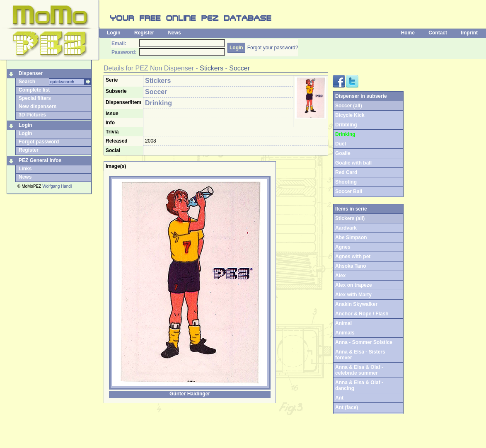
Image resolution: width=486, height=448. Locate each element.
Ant (339, 398)
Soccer (239, 68)
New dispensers (37, 107)
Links (25, 169)
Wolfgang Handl (57, 186)
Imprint (469, 33)
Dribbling (346, 125)
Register (144, 33)
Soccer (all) (349, 106)
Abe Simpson (351, 237)
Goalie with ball (353, 163)
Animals (345, 333)
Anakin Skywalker (356, 304)
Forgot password (39, 142)
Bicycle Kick (350, 115)
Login (114, 33)
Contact (438, 33)
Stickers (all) (350, 218)
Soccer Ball (349, 191)
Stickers (212, 68)
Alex (340, 276)
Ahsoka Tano (351, 266)
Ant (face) (347, 407)
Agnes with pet (353, 257)
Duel (341, 144)
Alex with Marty (353, 295)
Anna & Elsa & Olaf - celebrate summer (359, 370)
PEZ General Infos (40, 160)
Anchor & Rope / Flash (362, 314)
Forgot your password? (273, 48)
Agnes (343, 247)
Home (408, 33)
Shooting (346, 182)
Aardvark (346, 228)
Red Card (346, 172)
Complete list (34, 90)
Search (27, 82)
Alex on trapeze (354, 285)
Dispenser (31, 73)
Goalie (343, 153)
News (174, 33)
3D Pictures (32, 115)
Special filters (35, 98)
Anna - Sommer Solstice (364, 342)
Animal (343, 323)
